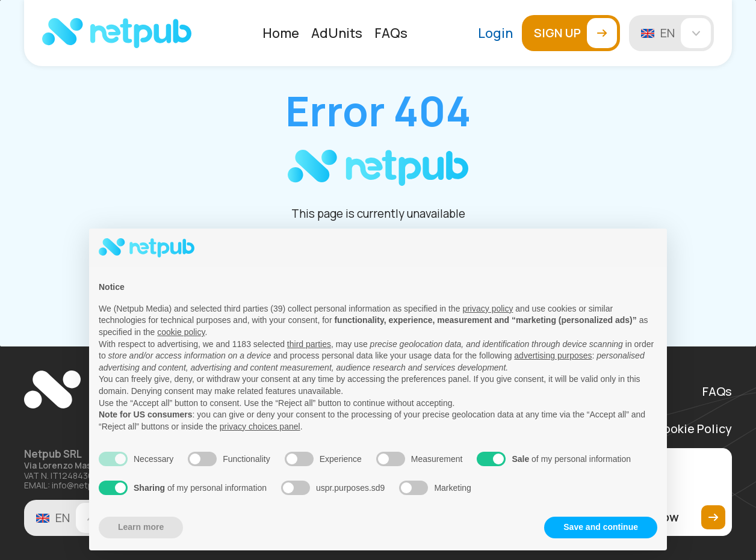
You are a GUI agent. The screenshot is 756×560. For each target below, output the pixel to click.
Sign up (575, 33)
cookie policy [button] (181, 332)
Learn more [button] (141, 527)
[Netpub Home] (117, 33)
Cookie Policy (693, 429)
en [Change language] (686, 33)
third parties (309, 344)
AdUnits (337, 33)
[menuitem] (281, 33)
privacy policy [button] (488, 309)
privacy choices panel (260, 426)
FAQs (391, 33)
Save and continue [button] (601, 527)
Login (495, 33)
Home (281, 33)
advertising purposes (553, 355)
